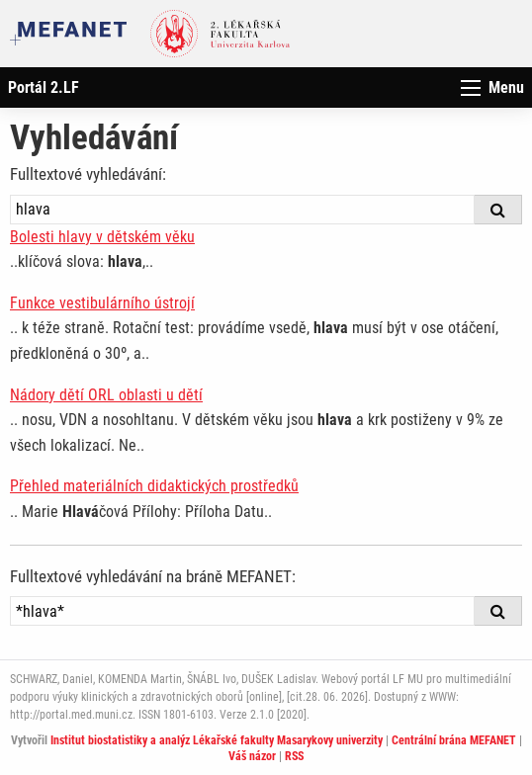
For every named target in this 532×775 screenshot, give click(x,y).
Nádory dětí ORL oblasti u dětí (106, 395)
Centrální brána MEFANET (454, 740)
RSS (294, 756)
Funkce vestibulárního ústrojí (102, 303)
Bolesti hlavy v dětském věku (102, 237)
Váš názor (252, 756)
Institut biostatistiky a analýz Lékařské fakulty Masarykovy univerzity (217, 740)
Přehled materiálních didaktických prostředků (154, 486)
